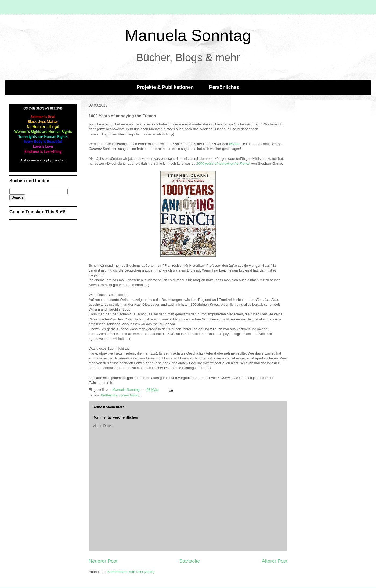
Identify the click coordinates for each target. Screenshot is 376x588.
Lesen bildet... (130, 395)
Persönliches (224, 87)
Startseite (190, 561)
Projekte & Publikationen (165, 87)
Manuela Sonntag (188, 35)
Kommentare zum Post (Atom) (131, 572)
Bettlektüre (109, 395)
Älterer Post (275, 561)
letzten (234, 144)
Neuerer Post (103, 561)
